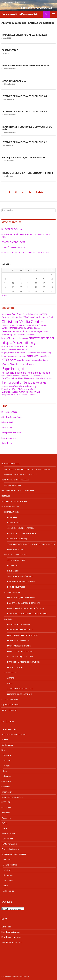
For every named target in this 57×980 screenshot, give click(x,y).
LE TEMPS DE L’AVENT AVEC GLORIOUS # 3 (24, 111)
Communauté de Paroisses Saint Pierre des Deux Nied (22, 14)
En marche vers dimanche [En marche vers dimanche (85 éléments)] (17, 331)
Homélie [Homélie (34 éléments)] (5, 335)
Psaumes (8, 619)
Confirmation (7, 745)
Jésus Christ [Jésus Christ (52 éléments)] (44, 356)
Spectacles (8, 839)
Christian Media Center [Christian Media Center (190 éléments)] (22, 321)
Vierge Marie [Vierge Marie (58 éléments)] (20, 386)
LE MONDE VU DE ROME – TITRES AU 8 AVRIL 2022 (26, 253)
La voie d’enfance (15, 667)
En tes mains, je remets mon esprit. (23, 635)
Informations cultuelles (12, 797)
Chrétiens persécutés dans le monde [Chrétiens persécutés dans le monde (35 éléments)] (16, 325)
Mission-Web (8, 422)
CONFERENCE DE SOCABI (14, 242)
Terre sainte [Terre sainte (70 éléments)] (40, 383)
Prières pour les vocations (20, 694)
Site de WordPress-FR (12, 942)
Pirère (4, 823)
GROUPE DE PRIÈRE (9, 710)
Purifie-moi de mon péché (19, 646)
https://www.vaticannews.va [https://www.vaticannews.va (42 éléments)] (13, 356)
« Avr (4, 296)
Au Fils (10, 683)
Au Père (11, 678)
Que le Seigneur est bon (18, 640)
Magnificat (13, 565)
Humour (7, 766)
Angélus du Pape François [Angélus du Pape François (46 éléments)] (13, 314)
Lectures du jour (9, 438)
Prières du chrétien (10, 507)
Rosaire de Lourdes (16, 587)
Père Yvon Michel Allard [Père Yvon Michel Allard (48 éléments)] (12, 378)
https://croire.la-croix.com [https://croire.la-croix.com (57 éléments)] (21, 334)
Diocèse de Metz (9, 412)
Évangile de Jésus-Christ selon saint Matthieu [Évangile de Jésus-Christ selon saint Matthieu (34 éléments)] (19, 395)
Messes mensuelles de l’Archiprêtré (20, 474)
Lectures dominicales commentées (18, 491)
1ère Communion (9, 729)
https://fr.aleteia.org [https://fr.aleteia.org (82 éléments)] (41, 338)
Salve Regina (13, 571)
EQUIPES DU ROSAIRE (10, 705)
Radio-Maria (7, 443)
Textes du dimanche (11, 849)
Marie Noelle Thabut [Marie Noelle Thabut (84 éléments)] (15, 364)
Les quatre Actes (15, 549)
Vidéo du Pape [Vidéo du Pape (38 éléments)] (7, 386)
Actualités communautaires (15, 501)
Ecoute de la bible (10, 699)
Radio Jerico (7, 427)
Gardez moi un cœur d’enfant (21, 582)
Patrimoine (6, 818)
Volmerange (8, 891)
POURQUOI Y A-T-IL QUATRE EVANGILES (23, 157)
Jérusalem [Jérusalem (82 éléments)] (32, 356)
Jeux (5, 771)
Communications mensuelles (15, 480)
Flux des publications (11, 932)
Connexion (6, 927)
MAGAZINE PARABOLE (14, 81)
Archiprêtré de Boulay (11, 433)
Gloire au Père (14, 523)
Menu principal (54, 14)
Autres (5, 740)
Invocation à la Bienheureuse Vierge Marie (27, 614)
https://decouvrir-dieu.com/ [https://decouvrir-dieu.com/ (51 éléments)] (15, 338)
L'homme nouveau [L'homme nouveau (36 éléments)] (32, 361)
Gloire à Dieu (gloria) (17, 539)
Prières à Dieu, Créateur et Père (21, 598)
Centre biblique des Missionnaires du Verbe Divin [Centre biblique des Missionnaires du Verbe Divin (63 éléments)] (28, 317)
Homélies (6, 496)
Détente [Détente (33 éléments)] (37, 328)
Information (7, 792)
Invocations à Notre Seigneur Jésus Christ (27, 608)
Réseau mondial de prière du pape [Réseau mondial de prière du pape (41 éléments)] (38, 378)
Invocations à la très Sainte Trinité (23, 603)
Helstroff (7, 870)
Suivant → (42, 192)
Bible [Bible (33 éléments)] (36, 314)
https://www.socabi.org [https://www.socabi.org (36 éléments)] (42, 353)
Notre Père (12, 517)
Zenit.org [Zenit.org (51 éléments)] (32, 386)
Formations (7, 781)
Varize (6, 886)
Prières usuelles (12, 512)
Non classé (6, 807)
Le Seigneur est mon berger (20, 630)
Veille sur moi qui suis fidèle (20, 657)
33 (30, 192)
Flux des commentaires (12, 937)
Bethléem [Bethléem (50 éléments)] (29, 314)
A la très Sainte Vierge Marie (20, 689)
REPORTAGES (8, 833)
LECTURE (6, 802)
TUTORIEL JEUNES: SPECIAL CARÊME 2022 (24, 35)
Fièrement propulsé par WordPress (15, 976)
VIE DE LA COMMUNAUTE (14, 854)
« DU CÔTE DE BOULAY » (13, 247)
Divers (4, 750)
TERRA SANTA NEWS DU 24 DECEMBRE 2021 (25, 65)
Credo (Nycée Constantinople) (22, 533)
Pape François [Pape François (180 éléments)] (13, 368)
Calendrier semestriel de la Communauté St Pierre (28, 469)
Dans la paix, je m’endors (19, 624)
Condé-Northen (10, 865)
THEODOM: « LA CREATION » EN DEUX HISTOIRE (27, 173)
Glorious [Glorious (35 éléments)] (46, 332)
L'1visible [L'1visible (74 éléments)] (19, 360)
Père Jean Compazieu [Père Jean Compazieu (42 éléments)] (33, 376)
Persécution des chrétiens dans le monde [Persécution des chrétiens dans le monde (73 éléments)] (26, 373)
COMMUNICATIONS (12, 485)
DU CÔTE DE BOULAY (12, 229)
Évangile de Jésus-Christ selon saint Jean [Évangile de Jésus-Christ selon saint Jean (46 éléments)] (20, 389)
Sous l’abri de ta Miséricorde (20, 576)
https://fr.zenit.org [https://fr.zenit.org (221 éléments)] (19, 342)
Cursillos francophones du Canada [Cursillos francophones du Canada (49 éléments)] (17, 328)
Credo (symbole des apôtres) (20, 528)
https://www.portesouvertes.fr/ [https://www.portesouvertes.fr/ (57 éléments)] (17, 352)
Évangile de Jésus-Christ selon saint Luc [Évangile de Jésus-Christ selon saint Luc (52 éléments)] (21, 392)
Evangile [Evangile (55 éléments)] (38, 331)
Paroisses (6, 813)
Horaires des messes (11, 464)
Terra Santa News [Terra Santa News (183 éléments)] (17, 382)
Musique (7, 776)
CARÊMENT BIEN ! (11, 50)
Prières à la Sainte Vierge (16, 555)
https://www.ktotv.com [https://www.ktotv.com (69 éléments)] (15, 349)
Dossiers (7, 760)
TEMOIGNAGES (9, 844)
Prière (4, 828)
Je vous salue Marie (16, 560)
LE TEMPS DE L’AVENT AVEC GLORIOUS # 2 (24, 142)
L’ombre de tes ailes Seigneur (20, 651)
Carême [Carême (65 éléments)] (43, 314)
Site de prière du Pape (12, 417)
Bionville (7, 859)
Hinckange (8, 875)
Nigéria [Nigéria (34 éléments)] (31, 364)
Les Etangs (8, 880)
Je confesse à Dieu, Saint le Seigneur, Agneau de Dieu (31, 544)
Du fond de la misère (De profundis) (23, 662)
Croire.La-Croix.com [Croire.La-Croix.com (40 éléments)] (39, 325)
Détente (7, 755)
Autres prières (11, 673)
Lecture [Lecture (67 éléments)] (44, 360)
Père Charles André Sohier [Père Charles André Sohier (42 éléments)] (13, 376)
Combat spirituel (12, 592)
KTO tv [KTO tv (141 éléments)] (7, 360)
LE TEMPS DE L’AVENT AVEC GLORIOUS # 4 (24, 96)
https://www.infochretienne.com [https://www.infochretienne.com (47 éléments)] (17, 346)
